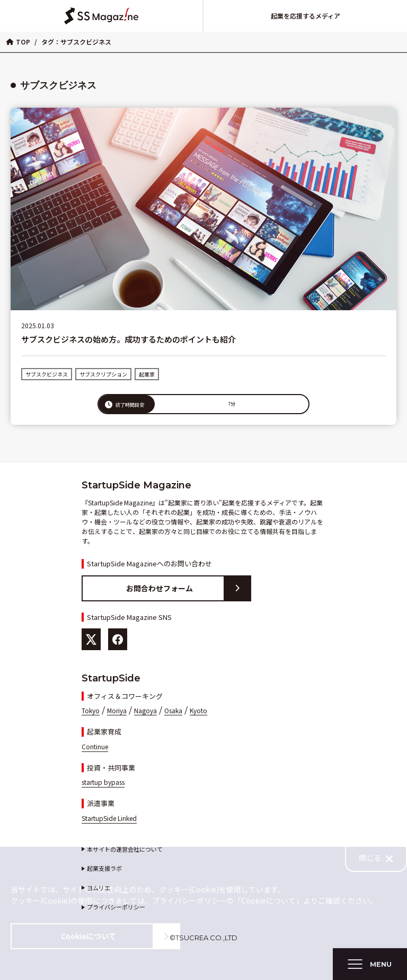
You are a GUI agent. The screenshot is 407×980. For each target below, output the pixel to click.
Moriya (117, 710)
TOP (18, 42)
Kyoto (198, 710)
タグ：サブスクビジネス (76, 42)
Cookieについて (120, 936)
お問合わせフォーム (188, 588)
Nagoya (145, 710)
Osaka (173, 710)
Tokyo (91, 710)
